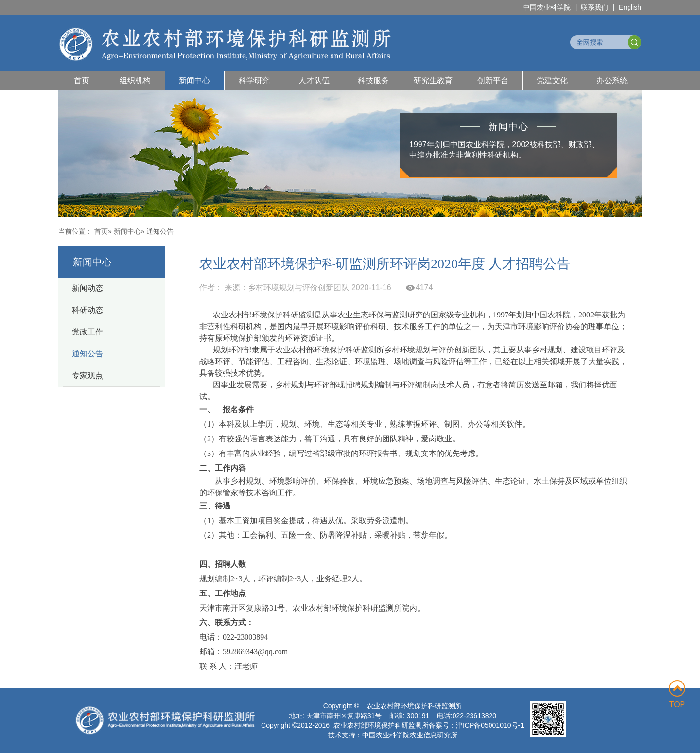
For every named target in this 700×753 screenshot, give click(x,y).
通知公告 (87, 354)
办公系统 (612, 80)
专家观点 (87, 376)
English (630, 7)
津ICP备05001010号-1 (490, 725)
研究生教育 (433, 80)
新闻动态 (87, 288)
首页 (82, 80)
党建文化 (552, 80)
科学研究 (254, 80)
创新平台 (493, 80)
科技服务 (373, 80)
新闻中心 (194, 80)
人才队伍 (314, 80)
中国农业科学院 (547, 7)
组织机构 (135, 80)
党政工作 (87, 332)
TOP (677, 694)
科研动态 (87, 310)
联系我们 (595, 7)
